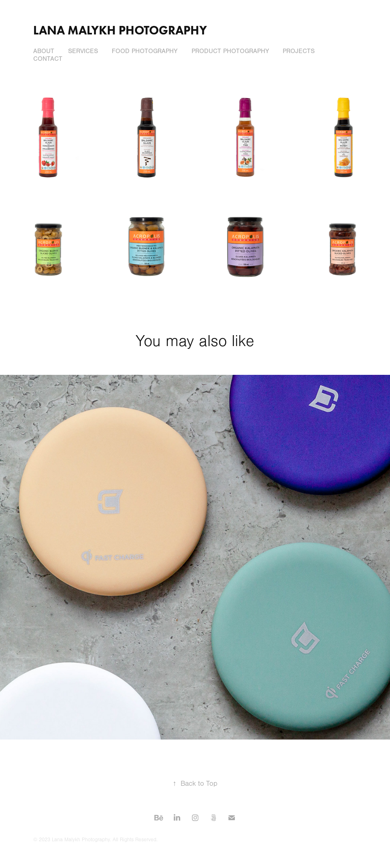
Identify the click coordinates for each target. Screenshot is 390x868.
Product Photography (230, 51)
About (44, 51)
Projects (299, 51)
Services (83, 51)
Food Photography (145, 51)
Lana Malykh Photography (120, 30)
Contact (48, 59)
